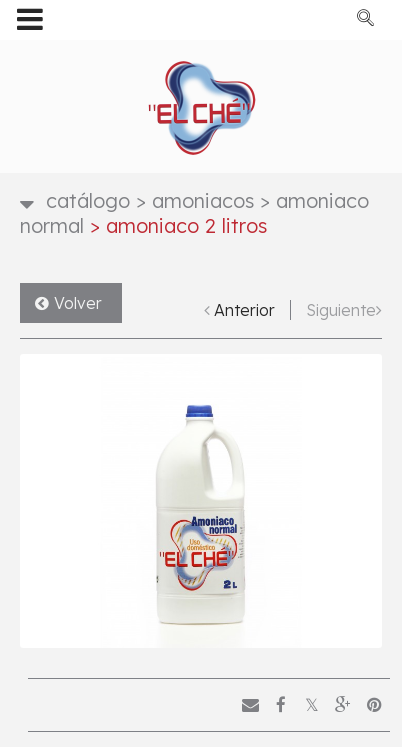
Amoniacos (195, 200)
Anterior (244, 310)
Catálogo (88, 200)
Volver (78, 303)
